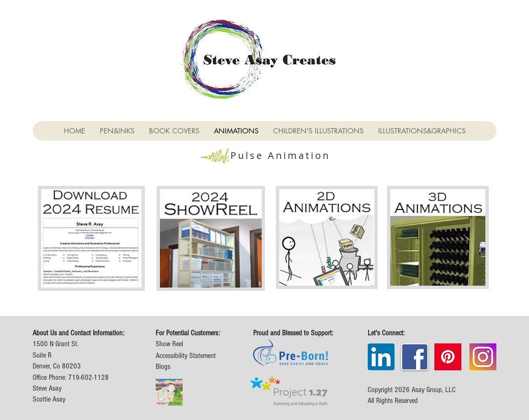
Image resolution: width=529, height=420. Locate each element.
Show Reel (169, 344)
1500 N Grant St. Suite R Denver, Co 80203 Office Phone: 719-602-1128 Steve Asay (71, 366)
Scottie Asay (49, 399)
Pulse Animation (280, 155)
